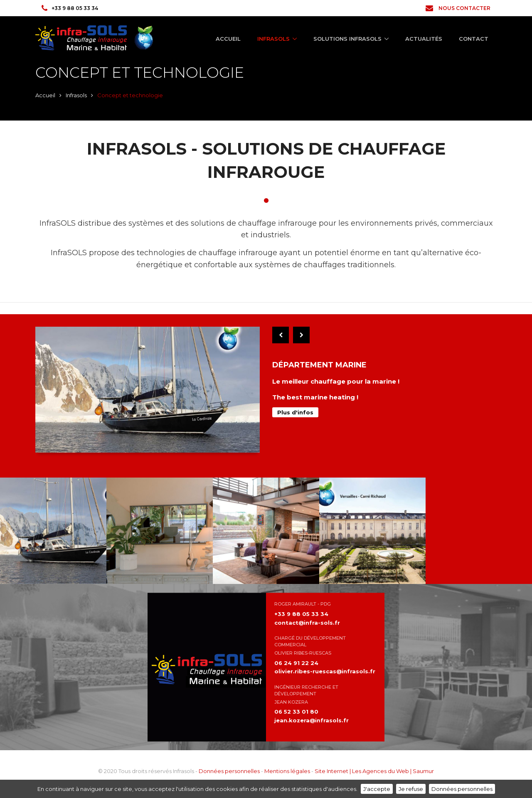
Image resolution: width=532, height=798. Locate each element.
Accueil (228, 39)
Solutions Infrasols (347, 39)
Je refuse (411, 789)
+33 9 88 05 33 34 (70, 8)
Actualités (424, 39)
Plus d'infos (295, 412)
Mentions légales (287, 771)
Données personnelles (229, 771)
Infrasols (273, 39)
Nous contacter (458, 8)
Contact (474, 39)
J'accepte (377, 789)
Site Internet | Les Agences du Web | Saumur (374, 771)
